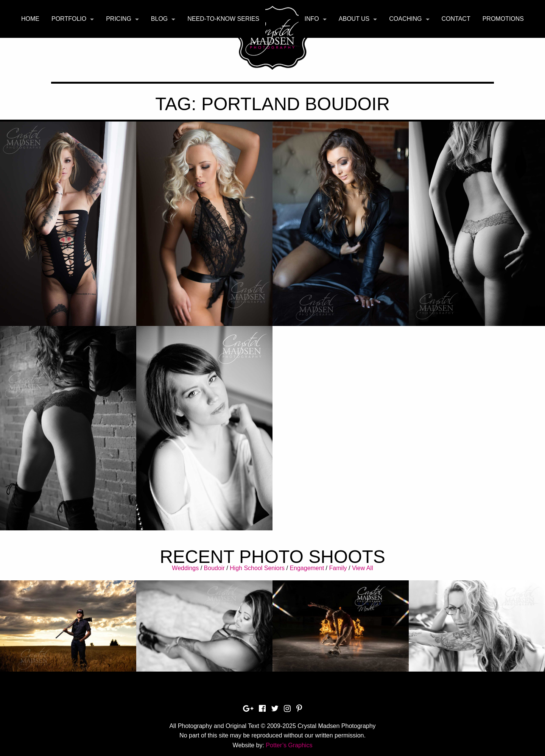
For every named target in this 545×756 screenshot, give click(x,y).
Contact (456, 19)
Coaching (405, 19)
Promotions (503, 19)
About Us (354, 19)
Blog (159, 19)
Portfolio (69, 19)
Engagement (307, 568)
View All (363, 568)
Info (312, 19)
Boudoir (214, 568)
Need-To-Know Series (223, 19)
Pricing (119, 19)
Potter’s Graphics (289, 745)
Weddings (185, 568)
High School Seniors (257, 568)
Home (30, 19)
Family (338, 568)
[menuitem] (30, 19)
